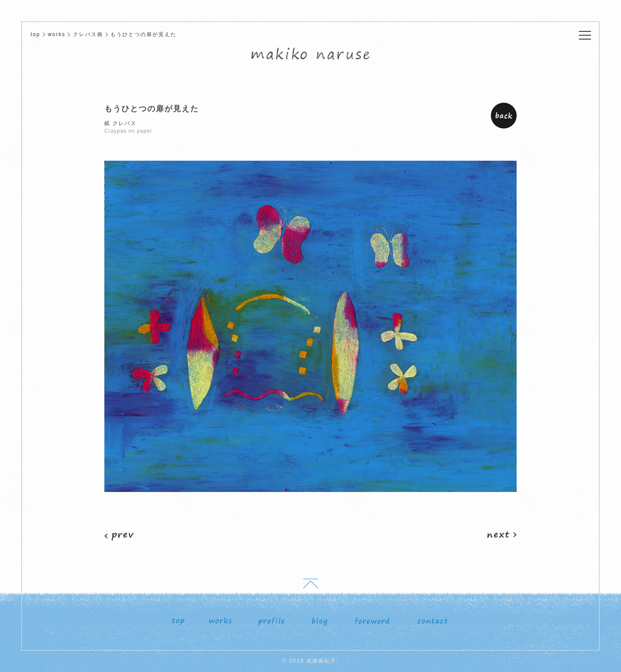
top (35, 34)
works (56, 34)
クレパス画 (88, 34)
